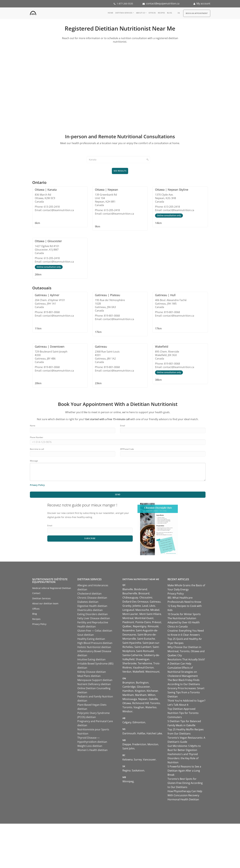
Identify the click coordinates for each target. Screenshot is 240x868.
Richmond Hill (141, 703)
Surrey (138, 760)
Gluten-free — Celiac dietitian (95, 631)
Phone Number (37, 437)
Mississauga (130, 699)
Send (118, 494)
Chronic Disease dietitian (92, 598)
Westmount (152, 672)
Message (34, 461)
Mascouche (142, 610)
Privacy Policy (39, 624)
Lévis (152, 606)
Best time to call (37, 449)
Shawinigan (143, 659)
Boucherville (130, 593)
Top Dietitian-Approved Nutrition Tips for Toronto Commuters (183, 713)
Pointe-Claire (143, 622)
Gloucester (143, 687)
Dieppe (127, 744)
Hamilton (128, 691)
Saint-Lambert (143, 647)
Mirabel (155, 610)
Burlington (142, 683)
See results (120, 171)
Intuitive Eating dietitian (91, 659)
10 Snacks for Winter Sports (184, 614)
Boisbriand (141, 589)
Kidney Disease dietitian (92, 672)
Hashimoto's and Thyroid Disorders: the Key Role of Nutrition (183, 758)
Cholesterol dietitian (89, 594)
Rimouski (153, 626)
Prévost (157, 622)
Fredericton (139, 744)
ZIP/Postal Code (127, 449)
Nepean (143, 699)
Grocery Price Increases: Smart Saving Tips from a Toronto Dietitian (186, 692)
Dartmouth (129, 733)
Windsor (128, 711)
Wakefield (138, 672)
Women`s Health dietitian (92, 750)
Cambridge (129, 687)
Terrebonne (145, 663)
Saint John (128, 748)
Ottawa (127, 703)
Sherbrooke (129, 663)
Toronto (155, 703)
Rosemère (129, 630)
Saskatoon (138, 770)
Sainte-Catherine (132, 655)
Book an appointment (197, 13)
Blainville (128, 589)
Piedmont (128, 622)
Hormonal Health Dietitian (183, 799)
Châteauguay (130, 598)
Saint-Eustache (146, 639)
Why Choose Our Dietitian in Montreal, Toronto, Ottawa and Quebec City (186, 651)
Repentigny (140, 626)
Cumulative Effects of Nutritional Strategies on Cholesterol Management (183, 672)
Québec (127, 626)
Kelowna (128, 760)
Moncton (153, 744)
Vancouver (149, 760)
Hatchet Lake (154, 733)
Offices (152, 13)
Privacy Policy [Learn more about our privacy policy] (37, 485)
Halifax (141, 733)
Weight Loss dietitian (90, 746)
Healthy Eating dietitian (91, 639)
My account (203, 3)
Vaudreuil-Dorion (143, 668)
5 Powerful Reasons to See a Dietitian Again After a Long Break (184, 771)
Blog (170, 13)
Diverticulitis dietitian (90, 610)
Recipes (161, 13)
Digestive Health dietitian (92, 606)
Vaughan (139, 707)
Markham (128, 695)
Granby (127, 606)
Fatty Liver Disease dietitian (94, 618)
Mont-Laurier (130, 614)
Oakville (153, 699)
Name (33, 426)
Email (123, 426)
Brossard (144, 593)
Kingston (140, 691)
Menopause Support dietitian (95, 680)
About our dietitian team (45, 603)
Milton (152, 695)
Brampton (129, 683)
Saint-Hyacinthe (132, 643)
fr (179, 13)
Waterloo (151, 707)
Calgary (127, 722)
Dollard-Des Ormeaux (135, 602)
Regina (126, 770)
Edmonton (139, 722)
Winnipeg (128, 781)
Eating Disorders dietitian (93, 614)
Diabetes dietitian (88, 602)
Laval (145, 606)
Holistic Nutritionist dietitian (94, 647)
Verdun (127, 672)
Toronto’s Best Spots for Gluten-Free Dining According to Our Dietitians (185, 783)
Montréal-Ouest (144, 618)
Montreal (128, 618)
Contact (36, 593)
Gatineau (155, 602)
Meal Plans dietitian (89, 676)
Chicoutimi (146, 598)
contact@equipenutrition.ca (163, 3)
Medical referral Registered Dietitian (52, 588)
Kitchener (152, 691)
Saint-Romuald (145, 651)
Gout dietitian (86, 635)
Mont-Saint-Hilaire (150, 614)
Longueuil (128, 610)
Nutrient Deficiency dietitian (94, 684)
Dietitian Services (124, 13)
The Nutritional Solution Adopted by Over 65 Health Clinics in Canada (184, 622)
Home (110, 13)
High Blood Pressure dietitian (95, 643)
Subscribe (90, 538)
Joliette (137, 606)
